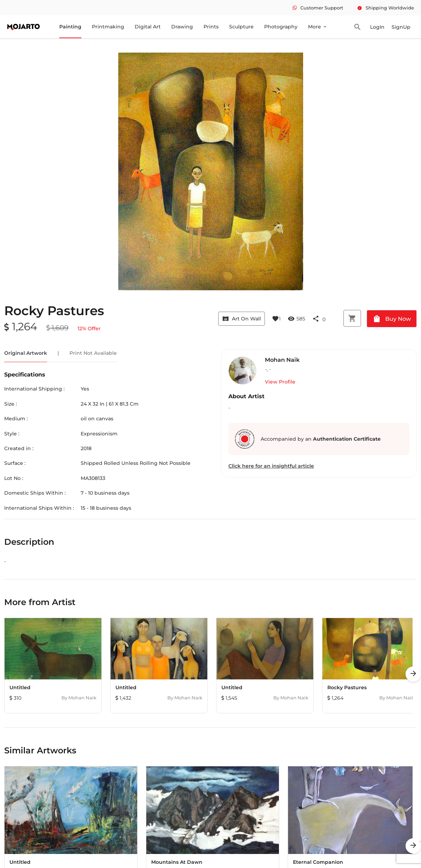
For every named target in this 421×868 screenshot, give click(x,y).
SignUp (401, 27)
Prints (211, 27)
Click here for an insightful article (271, 466)
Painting (70, 27)
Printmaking (108, 27)
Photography (281, 27)
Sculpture (241, 27)
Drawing (182, 27)
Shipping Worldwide (386, 8)
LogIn (377, 27)
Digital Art (148, 27)
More (318, 27)
